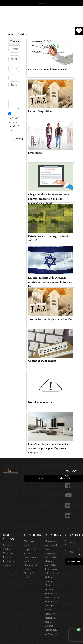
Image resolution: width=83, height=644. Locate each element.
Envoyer (18, 139)
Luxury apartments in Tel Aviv (51, 553)
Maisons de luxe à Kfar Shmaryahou (51, 565)
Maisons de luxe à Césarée (51, 622)
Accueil (12, 34)
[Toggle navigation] (8, 4)
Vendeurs (8, 553)
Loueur (7, 557)
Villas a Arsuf (52, 573)
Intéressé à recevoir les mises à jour (14, 122)
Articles (24, 34)
